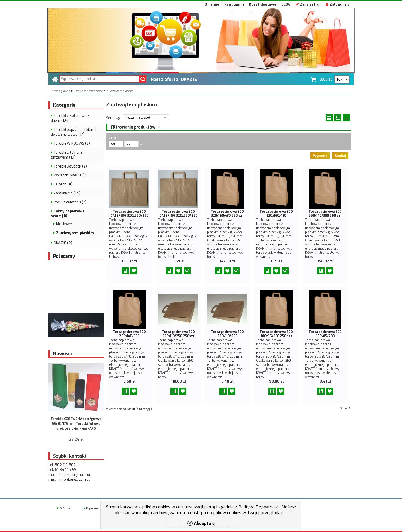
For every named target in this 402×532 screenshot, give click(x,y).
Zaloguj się (338, 4)
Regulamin (234, 4)
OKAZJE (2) (63, 243)
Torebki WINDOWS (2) (72, 144)
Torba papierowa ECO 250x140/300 (129, 334)
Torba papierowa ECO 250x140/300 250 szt (325, 214)
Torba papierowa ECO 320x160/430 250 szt (227, 214)
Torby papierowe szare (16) (68, 214)
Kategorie (64, 105)
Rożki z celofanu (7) (70, 202)
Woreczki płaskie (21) (71, 175)
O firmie (212, 4)
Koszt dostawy (263, 4)
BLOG (286, 4)
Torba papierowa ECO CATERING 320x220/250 (129, 214)
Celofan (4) (63, 184)
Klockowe (64, 224)
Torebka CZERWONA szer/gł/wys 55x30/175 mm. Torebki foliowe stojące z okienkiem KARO (76, 424)
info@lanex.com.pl (75, 480)
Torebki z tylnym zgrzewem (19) (66, 155)
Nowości (62, 354)
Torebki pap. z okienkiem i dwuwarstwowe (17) (73, 132)
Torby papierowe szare (88, 91)
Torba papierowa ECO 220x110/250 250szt (178, 334)
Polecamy (64, 256)
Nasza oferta (164, 79)
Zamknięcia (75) (67, 193)
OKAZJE (189, 79)
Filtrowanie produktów (133, 127)
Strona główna (61, 91)
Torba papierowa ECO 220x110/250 (227, 334)
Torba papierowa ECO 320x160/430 (276, 214)
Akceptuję (204, 523)
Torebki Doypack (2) (70, 166)
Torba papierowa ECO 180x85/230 (325, 334)
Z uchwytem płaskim (120, 91)
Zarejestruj (308, 4)
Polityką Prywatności (259, 507)
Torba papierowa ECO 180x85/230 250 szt (276, 334)
